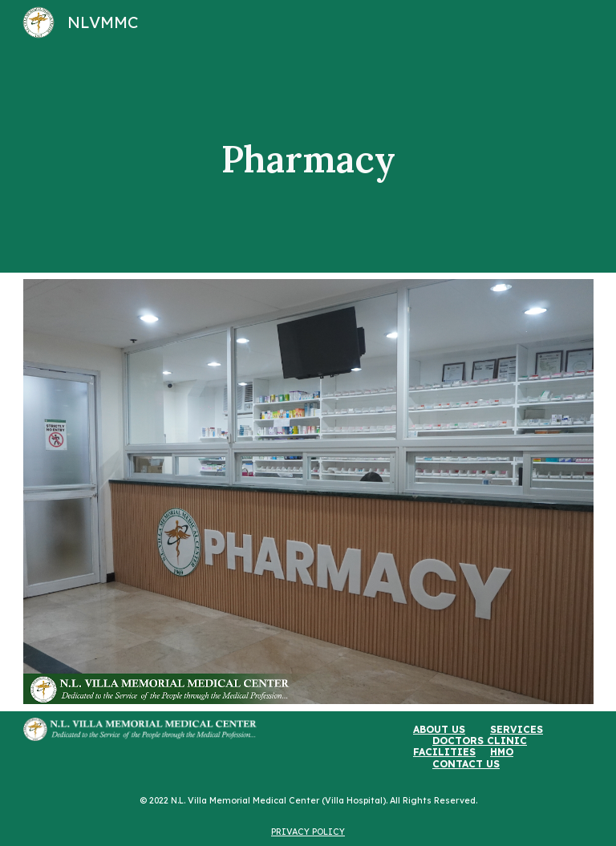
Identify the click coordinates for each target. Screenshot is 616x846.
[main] (308, 159)
